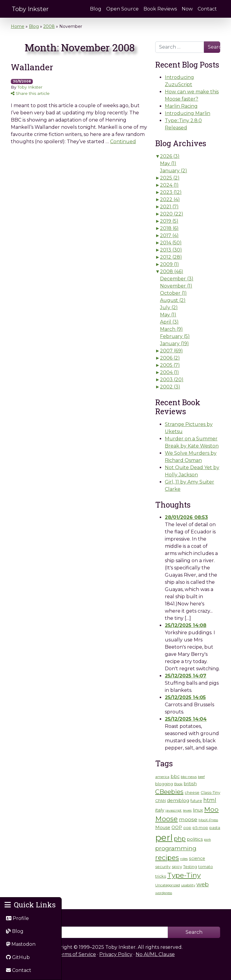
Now (187, 9)
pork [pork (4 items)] (207, 840)
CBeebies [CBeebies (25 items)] (169, 792)
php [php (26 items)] (180, 838)
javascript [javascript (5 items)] (174, 810)
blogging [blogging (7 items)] (164, 784)
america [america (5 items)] (162, 777)
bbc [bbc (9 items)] (175, 776)
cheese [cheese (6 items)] (192, 793)
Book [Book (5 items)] (178, 784)
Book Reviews (160, 9)
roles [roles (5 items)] (184, 859)
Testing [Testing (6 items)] (190, 867)
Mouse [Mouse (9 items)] (163, 828)
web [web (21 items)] (203, 884)
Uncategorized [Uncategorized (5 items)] (168, 885)
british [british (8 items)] (190, 784)
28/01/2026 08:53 (186, 517)
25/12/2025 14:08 (186, 625)
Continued (123, 142)
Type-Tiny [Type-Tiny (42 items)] (184, 875)
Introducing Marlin (188, 113)
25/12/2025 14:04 (186, 719)
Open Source (122, 9)
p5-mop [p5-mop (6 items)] (200, 828)
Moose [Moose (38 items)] (166, 819)
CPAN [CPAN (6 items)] (160, 801)
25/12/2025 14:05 (185, 697)
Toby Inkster (30, 9)
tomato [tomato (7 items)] (206, 867)
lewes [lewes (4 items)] (187, 811)
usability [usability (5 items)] (188, 885)
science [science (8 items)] (197, 858)
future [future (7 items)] (196, 801)
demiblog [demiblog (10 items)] (178, 800)
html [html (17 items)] (210, 800)
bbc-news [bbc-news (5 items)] (189, 777)
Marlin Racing (181, 106)
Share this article (30, 93)
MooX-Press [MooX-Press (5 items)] (208, 820)
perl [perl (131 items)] (164, 838)
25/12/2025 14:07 (186, 676)
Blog (96, 9)
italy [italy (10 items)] (160, 810)
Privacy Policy (116, 954)
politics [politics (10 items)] (195, 839)
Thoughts (173, 505)
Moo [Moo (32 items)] (211, 809)
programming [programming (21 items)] (176, 848)
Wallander (32, 67)
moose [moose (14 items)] (188, 819)
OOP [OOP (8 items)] (177, 828)
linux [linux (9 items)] (198, 810)
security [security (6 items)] (163, 867)
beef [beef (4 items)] (201, 777)
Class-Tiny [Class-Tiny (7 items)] (210, 792)
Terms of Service (76, 954)
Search (214, 47)
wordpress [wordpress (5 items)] (164, 893)
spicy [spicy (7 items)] (177, 867)
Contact (207, 9)
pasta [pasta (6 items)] (215, 828)
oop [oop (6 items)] (187, 828)
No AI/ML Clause (155, 954)
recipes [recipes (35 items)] (167, 858)
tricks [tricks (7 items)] (161, 876)
